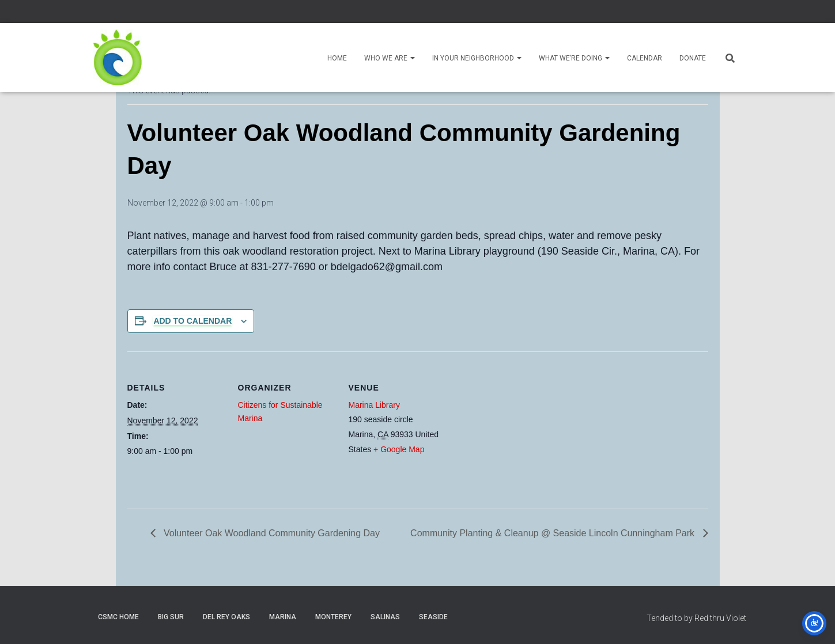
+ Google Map (399, 449)
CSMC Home (118, 617)
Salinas (385, 617)
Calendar (645, 58)
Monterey (333, 617)
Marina (283, 617)
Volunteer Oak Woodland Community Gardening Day (271, 533)
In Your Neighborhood (477, 58)
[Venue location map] (520, 431)
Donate (693, 58)
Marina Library (374, 405)
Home (337, 58)
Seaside (433, 617)
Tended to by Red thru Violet (696, 618)
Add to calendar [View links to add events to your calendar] (192, 321)
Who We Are (390, 58)
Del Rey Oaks (226, 617)
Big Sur (171, 617)
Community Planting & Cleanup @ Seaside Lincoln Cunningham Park (553, 533)
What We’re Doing (574, 58)
